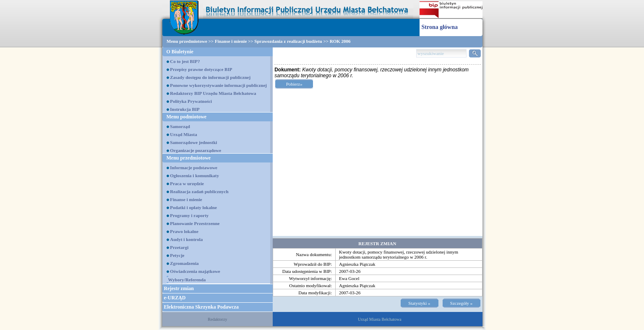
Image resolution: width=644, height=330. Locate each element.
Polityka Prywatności (191, 101)
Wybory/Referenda (187, 280)
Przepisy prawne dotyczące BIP (201, 69)
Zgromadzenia (184, 263)
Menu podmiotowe (187, 117)
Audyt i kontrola (186, 239)
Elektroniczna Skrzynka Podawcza (201, 307)
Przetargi (179, 247)
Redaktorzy (217, 319)
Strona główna (440, 27)
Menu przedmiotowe (187, 41)
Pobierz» (294, 84)
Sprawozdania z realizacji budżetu (288, 41)
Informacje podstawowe (194, 168)
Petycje (177, 255)
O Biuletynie (180, 52)
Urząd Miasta (183, 134)
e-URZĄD (175, 298)
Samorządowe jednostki (193, 142)
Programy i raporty (189, 215)
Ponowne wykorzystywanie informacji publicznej (218, 85)
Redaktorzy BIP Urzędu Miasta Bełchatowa (213, 93)
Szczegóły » (461, 303)
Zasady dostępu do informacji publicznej (210, 77)
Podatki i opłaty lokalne (193, 207)
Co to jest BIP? (185, 61)
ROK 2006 (340, 41)
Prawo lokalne (184, 231)
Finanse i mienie (231, 41)
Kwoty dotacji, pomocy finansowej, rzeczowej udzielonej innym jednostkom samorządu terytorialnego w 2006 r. (399, 254)
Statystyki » (419, 303)
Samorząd (180, 126)
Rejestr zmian (179, 288)
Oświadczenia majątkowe (195, 271)
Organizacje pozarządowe (196, 150)
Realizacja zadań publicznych (199, 191)
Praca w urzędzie (187, 183)
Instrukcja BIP (185, 109)
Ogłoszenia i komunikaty (194, 175)
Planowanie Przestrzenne (195, 223)
